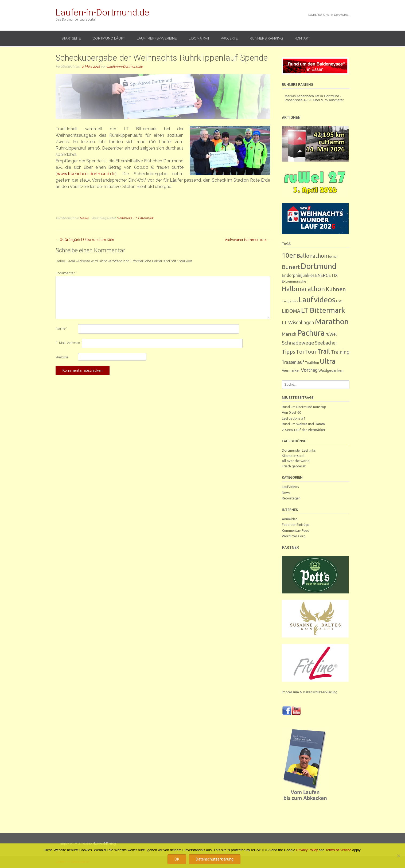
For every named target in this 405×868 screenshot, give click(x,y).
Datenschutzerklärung (215, 859)
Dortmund (124, 218)
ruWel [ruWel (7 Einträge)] (331, 334)
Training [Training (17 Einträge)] (340, 352)
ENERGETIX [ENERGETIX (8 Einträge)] (326, 275)
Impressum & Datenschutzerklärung (310, 692)
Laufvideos (290, 487)
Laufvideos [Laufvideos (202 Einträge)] (317, 300)
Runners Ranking (266, 38)
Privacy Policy (307, 850)
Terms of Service (338, 850)
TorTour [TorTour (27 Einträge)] (306, 352)
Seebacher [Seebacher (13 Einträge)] (326, 343)
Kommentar (66, 273)
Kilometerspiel (293, 456)
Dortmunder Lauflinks (299, 450)
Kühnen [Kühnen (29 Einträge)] (336, 289)
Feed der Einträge (296, 525)
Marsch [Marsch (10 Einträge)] (289, 334)
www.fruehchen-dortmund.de (86, 174)
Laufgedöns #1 (294, 418)
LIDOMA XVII (199, 38)
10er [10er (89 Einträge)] (289, 255)
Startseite (71, 38)
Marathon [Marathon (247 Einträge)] (332, 321)
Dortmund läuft (109, 38)
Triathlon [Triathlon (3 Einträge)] (312, 363)
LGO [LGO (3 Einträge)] (339, 301)
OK (177, 859)
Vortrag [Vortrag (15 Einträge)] (309, 370)
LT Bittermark (143, 218)
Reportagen (291, 498)
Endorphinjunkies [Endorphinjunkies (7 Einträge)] (298, 275)
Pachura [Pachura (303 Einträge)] (311, 333)
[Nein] (398, 856)
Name (61, 328)
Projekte (229, 38)
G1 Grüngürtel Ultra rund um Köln (85, 240)
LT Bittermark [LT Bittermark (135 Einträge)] (323, 310)
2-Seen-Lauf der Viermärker (304, 430)
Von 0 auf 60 (291, 412)
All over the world (296, 461)
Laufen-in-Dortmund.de (102, 12)
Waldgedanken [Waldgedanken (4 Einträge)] (331, 370)
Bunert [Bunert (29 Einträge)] (291, 267)
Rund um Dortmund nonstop (304, 407)
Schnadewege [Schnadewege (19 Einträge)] (298, 343)
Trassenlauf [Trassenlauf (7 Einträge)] (293, 362)
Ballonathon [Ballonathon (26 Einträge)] (312, 256)
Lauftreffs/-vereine (157, 38)
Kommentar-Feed (296, 530)
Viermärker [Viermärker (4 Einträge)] (291, 370)
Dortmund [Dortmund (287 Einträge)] (319, 266)
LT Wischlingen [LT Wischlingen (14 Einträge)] (298, 322)
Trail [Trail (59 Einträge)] (324, 351)
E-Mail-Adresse (69, 343)
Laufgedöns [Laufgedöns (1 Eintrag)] (290, 301)
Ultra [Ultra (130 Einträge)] (328, 361)
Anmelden (290, 519)
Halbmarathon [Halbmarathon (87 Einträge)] (303, 289)
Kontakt (302, 38)
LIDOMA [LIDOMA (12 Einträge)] (291, 311)
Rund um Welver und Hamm (303, 424)
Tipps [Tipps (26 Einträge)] (289, 352)
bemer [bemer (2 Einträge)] (333, 257)
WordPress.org (294, 536)
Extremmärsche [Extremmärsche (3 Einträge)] (294, 281)
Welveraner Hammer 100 (247, 240)
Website (62, 357)
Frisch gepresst (294, 466)
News (84, 218)
